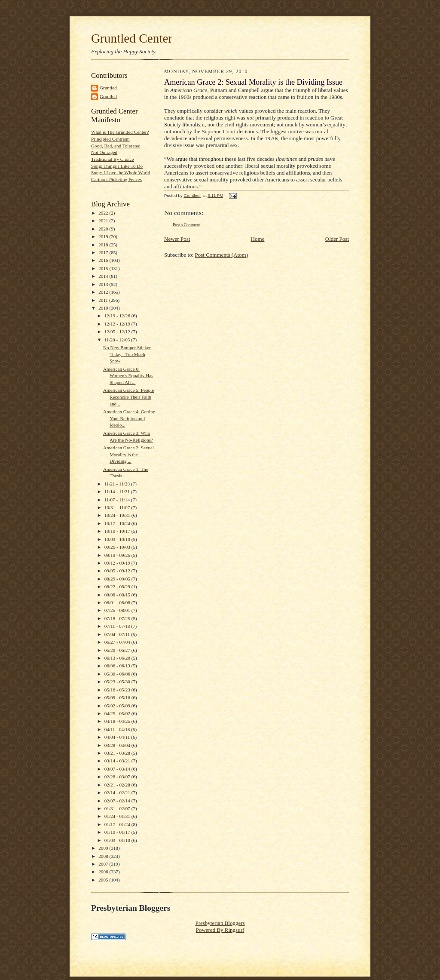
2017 (104, 252)
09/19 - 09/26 (118, 555)
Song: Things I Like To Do (117, 166)
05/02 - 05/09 (118, 706)
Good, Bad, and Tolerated (116, 146)
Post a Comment (186, 225)
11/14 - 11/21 (118, 492)
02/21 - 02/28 (118, 785)
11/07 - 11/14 (118, 500)
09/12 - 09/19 (118, 563)
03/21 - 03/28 (118, 753)
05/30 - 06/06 (118, 674)
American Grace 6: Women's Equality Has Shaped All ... (128, 376)
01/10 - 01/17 (118, 832)
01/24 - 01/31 (118, 816)
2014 (104, 276)
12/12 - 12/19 (118, 324)
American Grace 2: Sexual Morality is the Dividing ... (128, 454)
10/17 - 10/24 (118, 523)
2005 (104, 880)
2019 (104, 237)
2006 (104, 872)
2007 (104, 864)
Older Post (337, 239)
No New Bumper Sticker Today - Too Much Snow (127, 354)
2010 (104, 308)
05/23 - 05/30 (118, 682)
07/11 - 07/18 (118, 626)
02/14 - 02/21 (118, 793)
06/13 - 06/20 (118, 658)
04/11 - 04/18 (118, 729)
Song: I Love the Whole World (121, 172)
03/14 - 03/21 (118, 761)
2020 (104, 229)
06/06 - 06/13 (118, 666)
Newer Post (177, 239)
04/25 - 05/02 (118, 713)
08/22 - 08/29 (118, 587)
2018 (104, 245)
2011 (104, 300)
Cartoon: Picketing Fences (116, 179)
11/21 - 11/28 (118, 484)
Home (258, 239)
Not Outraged (104, 152)
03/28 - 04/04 (118, 745)
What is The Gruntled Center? (120, 132)
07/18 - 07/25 (118, 618)
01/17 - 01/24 (118, 824)
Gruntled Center (132, 38)
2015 (104, 268)
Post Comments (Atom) (222, 255)
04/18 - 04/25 (118, 721)
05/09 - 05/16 (118, 697)
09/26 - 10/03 (118, 547)
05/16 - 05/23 (118, 690)
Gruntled (108, 88)
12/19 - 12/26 (118, 316)
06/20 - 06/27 (118, 650)
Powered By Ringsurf (220, 930)
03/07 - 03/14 (118, 769)
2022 (104, 213)
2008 (104, 856)
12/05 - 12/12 (118, 332)
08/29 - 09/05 (118, 579)
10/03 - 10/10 (118, 539)
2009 (104, 848)
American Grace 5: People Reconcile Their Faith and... (128, 397)
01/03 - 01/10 (118, 840)
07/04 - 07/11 (118, 634)
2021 (104, 221)
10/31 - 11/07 (118, 507)
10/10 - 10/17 (118, 531)
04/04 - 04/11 (118, 737)
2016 (104, 260)
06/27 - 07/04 (118, 642)
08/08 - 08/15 (118, 595)
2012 (104, 292)
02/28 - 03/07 (118, 777)
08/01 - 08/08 (118, 602)
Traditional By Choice (113, 159)
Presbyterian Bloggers (220, 923)
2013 (104, 284)
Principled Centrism (110, 139)
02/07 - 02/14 (118, 801)
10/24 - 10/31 (118, 515)
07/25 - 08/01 (118, 610)
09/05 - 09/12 (118, 571)
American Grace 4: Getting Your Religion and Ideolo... (129, 418)
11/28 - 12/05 (118, 340)
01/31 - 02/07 (118, 808)
